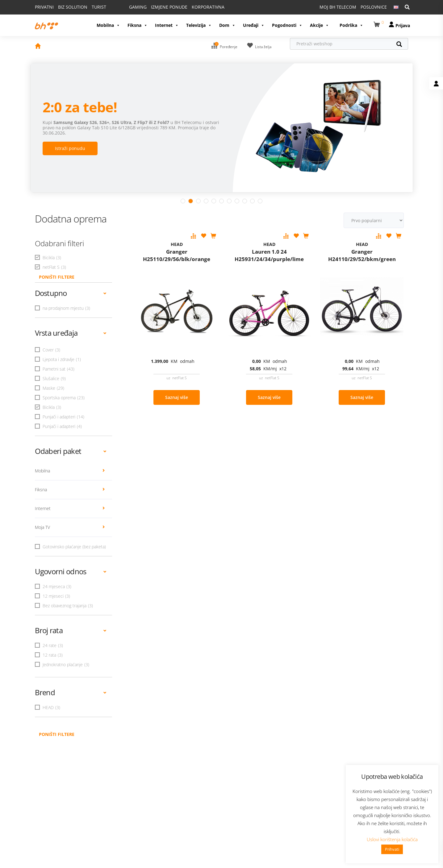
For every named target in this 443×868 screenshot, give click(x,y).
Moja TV (70, 507)
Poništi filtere (57, 714)
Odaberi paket (71, 431)
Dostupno (71, 273)
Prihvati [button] (392, 849)
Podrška (351, 11)
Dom (227, 11)
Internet (167, 11)
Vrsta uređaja (71, 313)
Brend (71, 673)
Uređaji (254, 11)
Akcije (320, 11)
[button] (378, 9)
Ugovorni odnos (71, 552)
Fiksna (138, 11)
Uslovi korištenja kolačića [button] (392, 839)
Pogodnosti (287, 11)
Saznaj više (177, 378)
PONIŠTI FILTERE (57, 257)
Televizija (199, 11)
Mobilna (108, 11)
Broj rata (71, 611)
